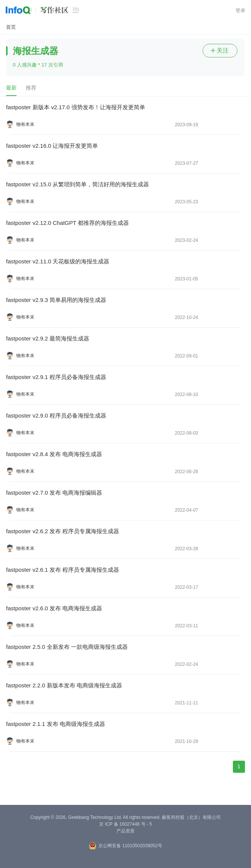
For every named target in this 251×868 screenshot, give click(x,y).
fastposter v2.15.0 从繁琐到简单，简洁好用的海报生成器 (77, 184)
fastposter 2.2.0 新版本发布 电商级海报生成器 (64, 685)
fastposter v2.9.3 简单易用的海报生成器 (56, 300)
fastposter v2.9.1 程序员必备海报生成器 (56, 377)
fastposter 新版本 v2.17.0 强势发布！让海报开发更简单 (76, 107)
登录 (240, 10)
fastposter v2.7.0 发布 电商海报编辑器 (54, 493)
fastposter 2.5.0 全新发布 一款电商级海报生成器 (67, 647)
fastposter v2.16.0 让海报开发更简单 (52, 146)
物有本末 (25, 124)
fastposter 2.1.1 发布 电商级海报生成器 (56, 724)
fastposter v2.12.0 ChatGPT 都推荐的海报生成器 (67, 223)
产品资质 (125, 831)
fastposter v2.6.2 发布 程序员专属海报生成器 (63, 531)
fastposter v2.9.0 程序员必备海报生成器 (56, 415)
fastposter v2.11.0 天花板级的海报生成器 (58, 261)
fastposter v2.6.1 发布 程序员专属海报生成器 (63, 570)
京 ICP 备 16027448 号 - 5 (125, 824)
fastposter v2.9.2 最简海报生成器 (48, 338)
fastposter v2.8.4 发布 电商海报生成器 (54, 454)
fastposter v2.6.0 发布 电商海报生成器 (54, 608)
